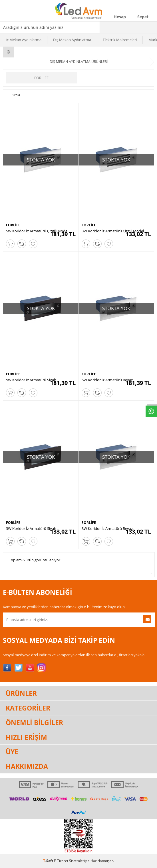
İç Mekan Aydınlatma (24, 40)
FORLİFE (41, 78)
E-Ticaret (61, 861)
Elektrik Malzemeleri (120, 40)
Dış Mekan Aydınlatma (72, 40)
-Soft (49, 861)
